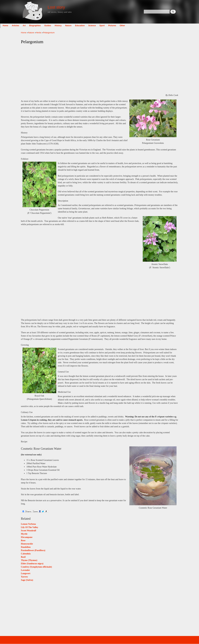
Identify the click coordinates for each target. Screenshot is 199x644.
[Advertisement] (99, 69)
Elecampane (27, 537)
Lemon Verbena (28, 524)
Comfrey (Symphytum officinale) (36, 567)
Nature (89, 26)
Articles (36, 26)
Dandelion (26, 547)
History (79, 26)
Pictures (133, 26)
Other (143, 26)
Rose (23, 540)
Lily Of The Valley (30, 527)
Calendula (26, 554)
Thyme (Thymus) (29, 560)
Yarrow (24, 577)
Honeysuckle (27, 544)
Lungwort (26, 573)
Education (101, 26)
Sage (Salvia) (27, 580)
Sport (123, 26)
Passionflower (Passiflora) (33, 550)
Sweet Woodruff (29, 531)
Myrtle (24, 534)
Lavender (25, 570)
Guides (69, 26)
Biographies (56, 26)
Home (26, 26)
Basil (23, 557)
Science (113, 26)
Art (45, 26)
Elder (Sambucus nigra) (32, 564)
